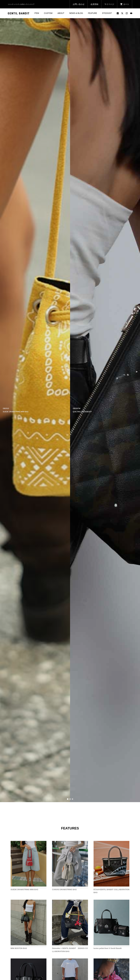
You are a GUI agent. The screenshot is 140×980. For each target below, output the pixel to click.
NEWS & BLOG (76, 13)
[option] (35, 410)
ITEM (37, 13)
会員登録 (94, 4)
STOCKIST (107, 13)
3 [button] (72, 799)
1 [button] (68, 799)
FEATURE (92, 13)
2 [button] (70, 799)
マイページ (109, 4)
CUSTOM (48, 13)
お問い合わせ (79, 4)
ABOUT (61, 13)
